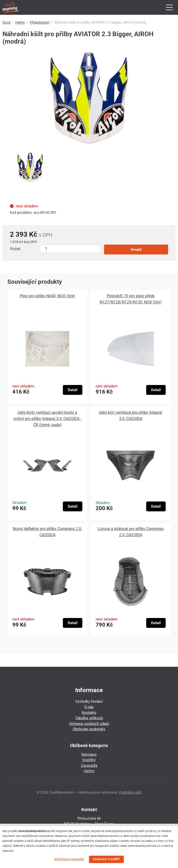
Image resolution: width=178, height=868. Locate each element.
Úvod (6, 22)
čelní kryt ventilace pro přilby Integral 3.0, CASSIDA (131, 416)
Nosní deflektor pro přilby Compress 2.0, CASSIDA (47, 532)
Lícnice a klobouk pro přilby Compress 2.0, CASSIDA (131, 532)
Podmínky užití (130, 792)
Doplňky (89, 760)
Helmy (20, 22)
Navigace (89, 754)
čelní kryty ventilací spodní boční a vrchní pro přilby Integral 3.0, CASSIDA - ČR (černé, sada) (47, 419)
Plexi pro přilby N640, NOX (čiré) (47, 296)
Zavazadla (89, 766)
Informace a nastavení (69, 859)
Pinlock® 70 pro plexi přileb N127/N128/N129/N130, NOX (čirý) (131, 299)
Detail (73, 390)
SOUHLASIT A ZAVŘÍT (106, 859)
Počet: (16, 249)
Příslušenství (40, 22)
